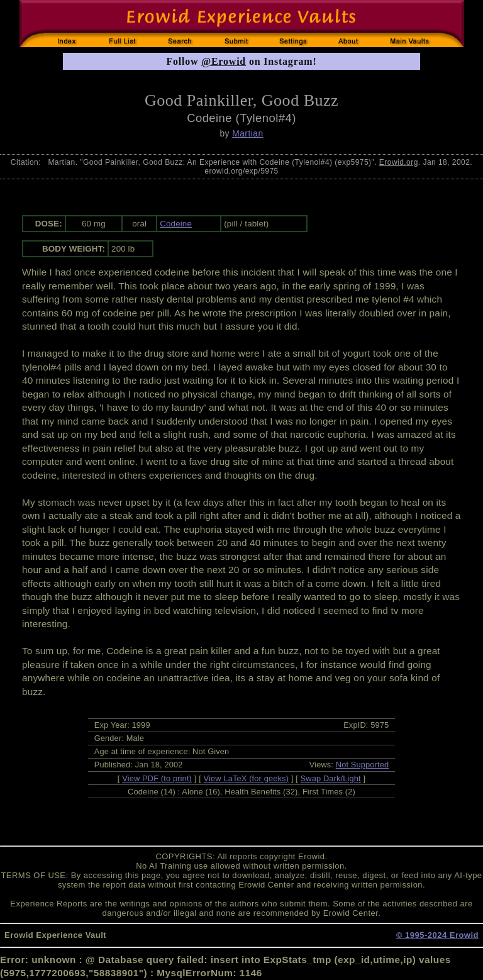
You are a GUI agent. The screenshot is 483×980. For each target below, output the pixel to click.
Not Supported (363, 765)
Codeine (176, 224)
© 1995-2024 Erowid (437, 935)
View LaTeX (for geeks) (246, 778)
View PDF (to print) (157, 778)
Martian (247, 133)
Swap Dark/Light (331, 778)
